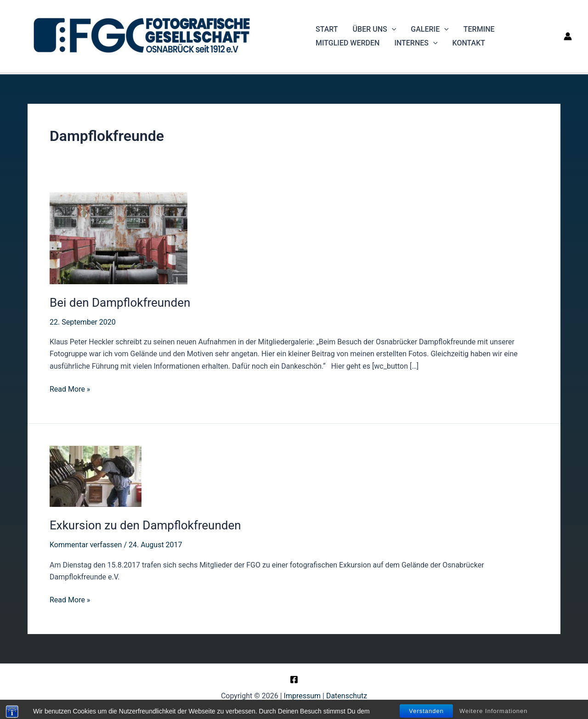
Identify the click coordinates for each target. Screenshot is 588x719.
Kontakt (469, 43)
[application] (392, 29)
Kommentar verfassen (86, 545)
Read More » (70, 389)
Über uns (375, 29)
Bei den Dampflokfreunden (120, 303)
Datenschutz (347, 696)
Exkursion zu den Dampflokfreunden (145, 525)
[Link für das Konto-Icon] (568, 36)
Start (327, 29)
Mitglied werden (348, 43)
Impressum (302, 696)
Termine (479, 29)
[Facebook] (294, 680)
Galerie (430, 29)
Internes (416, 43)
